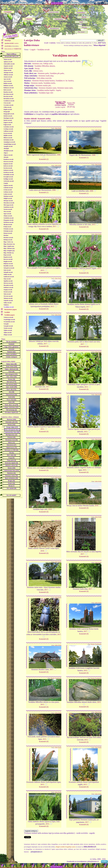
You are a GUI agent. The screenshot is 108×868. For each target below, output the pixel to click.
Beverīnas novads (8, 94)
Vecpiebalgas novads (9, 320)
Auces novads (7, 81)
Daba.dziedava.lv (13, 49)
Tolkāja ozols (48, 64)
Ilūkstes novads (8, 138)
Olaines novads (8, 216)
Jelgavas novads (8, 155)
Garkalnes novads (9, 127)
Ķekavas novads (8, 166)
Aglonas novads (8, 62)
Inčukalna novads (9, 140)
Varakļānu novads (9, 307)
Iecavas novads (8, 133)
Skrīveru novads (8, 283)
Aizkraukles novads (9, 64)
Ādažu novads (7, 59)
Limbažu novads (8, 188)
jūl (71, 107)
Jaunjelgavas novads (9, 142)
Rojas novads (7, 255)
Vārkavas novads (8, 317)
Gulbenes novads (8, 131)
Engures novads (8, 122)
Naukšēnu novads (8, 207)
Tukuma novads (8, 298)
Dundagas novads (8, 118)
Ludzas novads (8, 194)
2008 (59, 155)
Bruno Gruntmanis (96, 201)
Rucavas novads (8, 259)
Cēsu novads (7, 103)
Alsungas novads (8, 73)
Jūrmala (6, 157)
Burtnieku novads (9, 99)
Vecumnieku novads (9, 322)
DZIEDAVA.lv (57, 3)
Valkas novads (8, 303)
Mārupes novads (8, 201)
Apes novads (7, 79)
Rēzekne (6, 235)
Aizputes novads (8, 66)
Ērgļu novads (7, 125)
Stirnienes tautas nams (65, 88)
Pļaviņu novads (8, 225)
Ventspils (6, 324)
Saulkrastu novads (9, 277)
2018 (50, 509)
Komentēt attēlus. (44, 119)
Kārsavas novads (8, 162)
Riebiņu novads (8, 240)
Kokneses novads (8, 170)
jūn (68, 107)
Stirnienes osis (37, 64)
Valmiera (6, 305)
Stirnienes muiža (37, 83)
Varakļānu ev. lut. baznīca (65, 81)
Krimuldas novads (9, 175)
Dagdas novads (8, 109)
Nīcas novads (7, 211)
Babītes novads (8, 83)
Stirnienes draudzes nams (48, 88)
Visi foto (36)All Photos (60, 103)
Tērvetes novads (8, 296)
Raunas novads (8, 233)
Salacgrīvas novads (9, 268)
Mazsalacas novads (9, 203)
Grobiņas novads (8, 129)
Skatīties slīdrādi (30, 119)
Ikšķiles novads (8, 135)
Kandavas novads (8, 159)
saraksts (11, 43)
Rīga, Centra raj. (8, 242)
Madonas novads (8, 196)
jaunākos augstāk (60, 107)
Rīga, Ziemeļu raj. (9, 253)
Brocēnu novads (8, 96)
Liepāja (6, 183)
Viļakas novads (8, 330)
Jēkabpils (6, 149)
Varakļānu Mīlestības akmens (45, 66)
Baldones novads (8, 86)
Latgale (33, 50)
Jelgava (6, 153)
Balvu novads (7, 90)
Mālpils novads (8, 198)
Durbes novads (8, 120)
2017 (54, 226)
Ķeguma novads (8, 164)
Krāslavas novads (8, 172)
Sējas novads (7, 279)
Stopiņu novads (8, 290)
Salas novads (7, 270)
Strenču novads (8, 292)
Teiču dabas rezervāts (44, 78)
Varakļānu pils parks (57, 73)
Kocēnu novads (8, 168)
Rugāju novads (8, 261)
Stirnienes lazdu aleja (46, 76)
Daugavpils (7, 112)
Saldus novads (8, 274)
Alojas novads (7, 70)
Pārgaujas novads (9, 220)
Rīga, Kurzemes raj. (9, 244)
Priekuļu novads (8, 231)
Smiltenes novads (8, 287)
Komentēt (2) (44, 159)
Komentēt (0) (44, 229)
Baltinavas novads (9, 88)
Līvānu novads (8, 190)
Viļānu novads (8, 333)
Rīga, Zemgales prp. (9, 251)
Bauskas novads (8, 92)
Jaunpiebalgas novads (10, 144)
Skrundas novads (8, 285)
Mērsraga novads (8, 205)
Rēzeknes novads (8, 238)
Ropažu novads (8, 257)
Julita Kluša (58, 128)
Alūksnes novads (8, 75)
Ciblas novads (7, 107)
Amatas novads (8, 77)
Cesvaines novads (8, 105)
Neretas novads (8, 209)
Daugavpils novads (9, 114)
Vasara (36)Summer (71, 104)
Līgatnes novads (8, 185)
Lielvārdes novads (9, 181)
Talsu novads (7, 294)
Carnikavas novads (9, 101)
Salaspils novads (8, 272)
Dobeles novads (8, 116)
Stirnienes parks (43, 73)
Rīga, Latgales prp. (9, 246)
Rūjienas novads (8, 264)
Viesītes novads (8, 328)
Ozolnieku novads (9, 218)
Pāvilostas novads (8, 222)
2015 (94, 224)
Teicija (37, 68)
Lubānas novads (8, 192)
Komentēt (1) (84, 158)
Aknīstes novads (8, 68)
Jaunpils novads (8, 146)
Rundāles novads (8, 266)
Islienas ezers (38, 71)
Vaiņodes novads (8, 301)
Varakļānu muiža (49, 83)
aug (73, 107)
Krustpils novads (8, 177)
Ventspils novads (8, 326)
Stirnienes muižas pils (43, 85)
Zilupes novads (8, 335)
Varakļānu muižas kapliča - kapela (49, 90)
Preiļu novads (7, 227)
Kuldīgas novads (8, 179)
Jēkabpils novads (8, 151)
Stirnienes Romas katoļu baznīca (43, 81)
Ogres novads (7, 214)
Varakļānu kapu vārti (46, 93)
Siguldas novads (8, 281)
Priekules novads (8, 229)
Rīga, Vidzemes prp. (9, 248)
